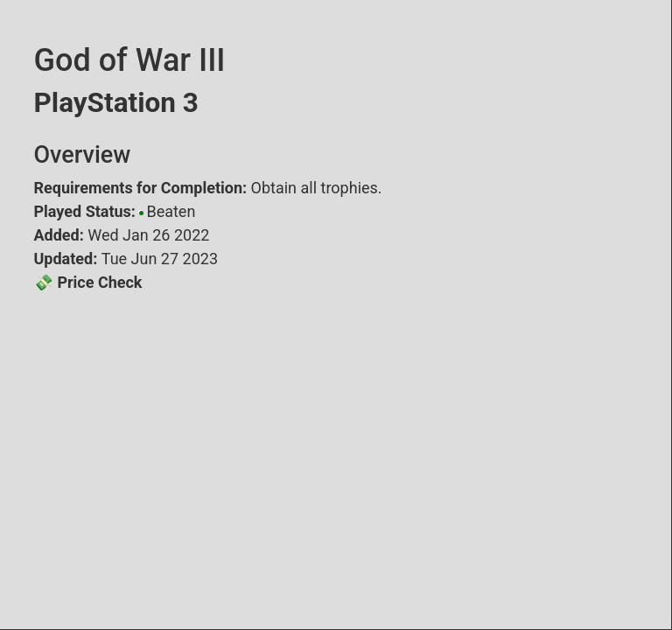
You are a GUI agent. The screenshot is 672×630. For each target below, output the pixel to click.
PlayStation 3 (116, 103)
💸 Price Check (88, 282)
